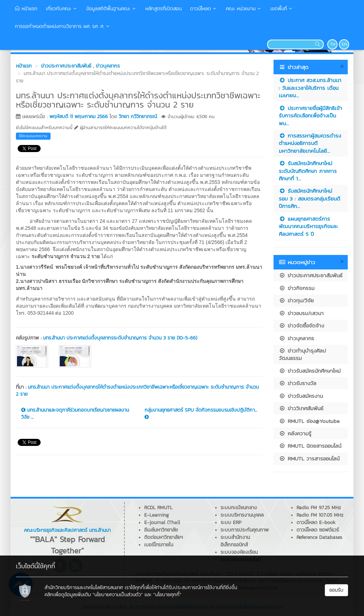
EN (344, 44)
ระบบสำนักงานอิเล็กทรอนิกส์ (235, 541)
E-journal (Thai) (162, 522)
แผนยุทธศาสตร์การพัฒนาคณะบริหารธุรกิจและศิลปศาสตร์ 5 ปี (308, 226)
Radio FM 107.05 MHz (320, 515)
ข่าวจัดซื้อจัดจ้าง (301, 326)
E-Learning (157, 515)
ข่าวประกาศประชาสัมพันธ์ (311, 275)
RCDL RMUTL (158, 508)
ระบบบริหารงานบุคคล (242, 515)
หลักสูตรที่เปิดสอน (163, 9)
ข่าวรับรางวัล (298, 383)
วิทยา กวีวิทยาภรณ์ (138, 117)
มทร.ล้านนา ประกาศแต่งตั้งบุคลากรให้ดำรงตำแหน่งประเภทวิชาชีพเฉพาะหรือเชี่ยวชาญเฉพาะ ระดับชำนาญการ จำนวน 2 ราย (137, 391)
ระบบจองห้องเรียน (239, 552)
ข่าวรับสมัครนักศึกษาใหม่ (310, 371)
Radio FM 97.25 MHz (319, 508)
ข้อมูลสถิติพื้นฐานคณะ (111, 9)
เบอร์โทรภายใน (159, 545)
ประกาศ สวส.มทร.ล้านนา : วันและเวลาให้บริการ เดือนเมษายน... (310, 88)
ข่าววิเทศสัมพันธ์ (301, 408)
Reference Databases (319, 537)
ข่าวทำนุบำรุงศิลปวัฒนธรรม (302, 354)
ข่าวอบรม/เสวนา (301, 313)
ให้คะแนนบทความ (33, 136)
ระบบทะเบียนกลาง (239, 508)
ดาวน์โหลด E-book (316, 522)
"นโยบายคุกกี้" (167, 595)
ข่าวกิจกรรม (297, 288)
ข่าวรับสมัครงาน (301, 396)
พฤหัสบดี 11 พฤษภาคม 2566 (79, 117)
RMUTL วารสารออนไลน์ (309, 458)
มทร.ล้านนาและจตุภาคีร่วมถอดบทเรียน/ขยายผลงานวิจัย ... (75, 414)
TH (333, 44)
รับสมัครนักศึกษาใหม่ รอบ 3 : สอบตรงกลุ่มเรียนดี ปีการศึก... (310, 198)
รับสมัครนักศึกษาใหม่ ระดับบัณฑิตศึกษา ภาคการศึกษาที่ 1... (308, 171)
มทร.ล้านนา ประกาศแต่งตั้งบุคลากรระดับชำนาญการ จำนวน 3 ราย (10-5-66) (120, 338)
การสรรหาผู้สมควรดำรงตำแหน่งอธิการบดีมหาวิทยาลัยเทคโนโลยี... (310, 143)
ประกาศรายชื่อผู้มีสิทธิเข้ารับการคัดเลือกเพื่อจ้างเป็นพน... (310, 116)
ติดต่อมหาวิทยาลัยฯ (163, 537)
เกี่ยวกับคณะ (62, 9)
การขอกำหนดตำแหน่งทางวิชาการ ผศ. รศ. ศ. (63, 26)
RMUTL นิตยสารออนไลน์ (310, 446)
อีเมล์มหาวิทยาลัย (161, 530)
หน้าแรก (26, 9)
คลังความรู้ (295, 433)
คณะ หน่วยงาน (244, 9)
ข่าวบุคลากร (297, 338)
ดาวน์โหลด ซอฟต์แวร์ (318, 530)
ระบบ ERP (231, 522)
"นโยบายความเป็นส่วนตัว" (118, 595)
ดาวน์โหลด (204, 9)
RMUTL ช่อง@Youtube (309, 421)
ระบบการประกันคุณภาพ (245, 530)
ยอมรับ (336, 590)
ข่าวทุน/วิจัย (296, 300)
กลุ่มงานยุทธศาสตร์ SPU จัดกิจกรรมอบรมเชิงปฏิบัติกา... (201, 413)
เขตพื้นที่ (282, 9)
